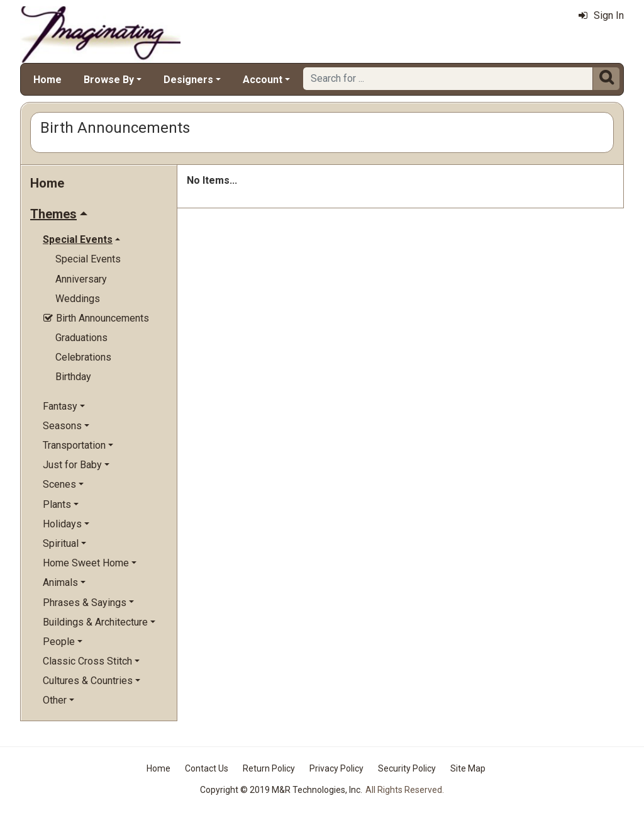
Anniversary (81, 279)
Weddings (78, 299)
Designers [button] (188, 80)
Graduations (81, 338)
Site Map (468, 768)
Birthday (73, 377)
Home (47, 80)
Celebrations (83, 357)
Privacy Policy (336, 768)
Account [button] (263, 80)
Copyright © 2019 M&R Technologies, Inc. (281, 790)
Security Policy (407, 768)
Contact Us (207, 768)
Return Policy (269, 768)
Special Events (88, 259)
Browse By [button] (109, 80)
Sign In (601, 15)
